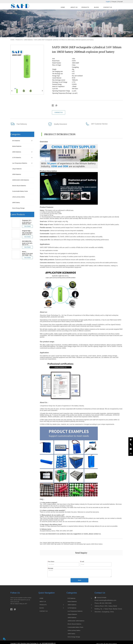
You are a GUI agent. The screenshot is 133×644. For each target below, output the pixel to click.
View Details (27, 226)
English (108, 2)
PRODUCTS (19, 40)
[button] (85, 7)
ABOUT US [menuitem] (74, 7)
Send (79, 580)
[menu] (85, 7)
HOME (12, 40)
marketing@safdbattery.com (107, 600)
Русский (120, 2)
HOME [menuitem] (63, 7)
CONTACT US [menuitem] (108, 7)
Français (114, 2)
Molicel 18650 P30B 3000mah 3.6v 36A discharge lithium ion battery (62, 543)
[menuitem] (85, 7)
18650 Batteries (28, 40)
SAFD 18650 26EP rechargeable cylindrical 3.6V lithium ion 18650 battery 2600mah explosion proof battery (64, 40)
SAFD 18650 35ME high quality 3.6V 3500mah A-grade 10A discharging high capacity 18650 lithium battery (73, 544)
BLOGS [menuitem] (96, 7)
